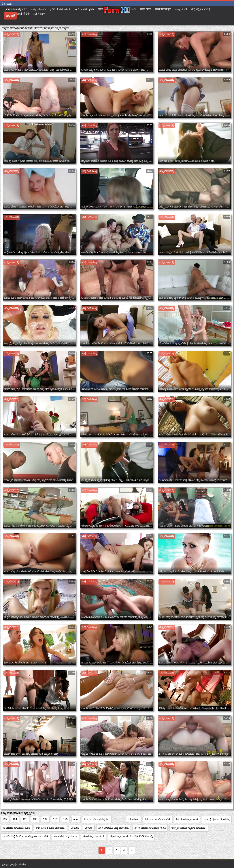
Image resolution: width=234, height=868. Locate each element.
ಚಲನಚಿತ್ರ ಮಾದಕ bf (93, 836)
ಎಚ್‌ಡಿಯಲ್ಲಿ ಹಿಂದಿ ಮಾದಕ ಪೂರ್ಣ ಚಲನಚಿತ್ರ (25, 836)
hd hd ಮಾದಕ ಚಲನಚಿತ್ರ (158, 819)
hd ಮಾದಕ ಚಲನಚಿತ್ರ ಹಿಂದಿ (16, 828)
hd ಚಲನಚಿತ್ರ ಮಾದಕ (187, 819)
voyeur (89, 828)
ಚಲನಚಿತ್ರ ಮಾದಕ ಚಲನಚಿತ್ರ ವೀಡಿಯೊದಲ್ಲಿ (131, 836)
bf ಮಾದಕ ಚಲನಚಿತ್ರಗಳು (97, 819)
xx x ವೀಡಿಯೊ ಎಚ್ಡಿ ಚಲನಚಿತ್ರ (114, 828)
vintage (75, 828)
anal (76, 819)
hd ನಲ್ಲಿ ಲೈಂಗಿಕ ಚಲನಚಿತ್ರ (217, 819)
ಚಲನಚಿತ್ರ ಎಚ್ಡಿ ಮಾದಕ (66, 836)
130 (35, 819)
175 (65, 819)
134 (45, 819)
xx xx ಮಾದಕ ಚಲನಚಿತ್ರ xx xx (150, 828)
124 (15, 819)
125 (25, 819)
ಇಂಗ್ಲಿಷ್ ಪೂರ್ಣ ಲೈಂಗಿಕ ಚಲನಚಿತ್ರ (189, 828)
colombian (133, 819)
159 (55, 819)
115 (5, 819)
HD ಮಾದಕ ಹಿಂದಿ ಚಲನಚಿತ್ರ (51, 828)
